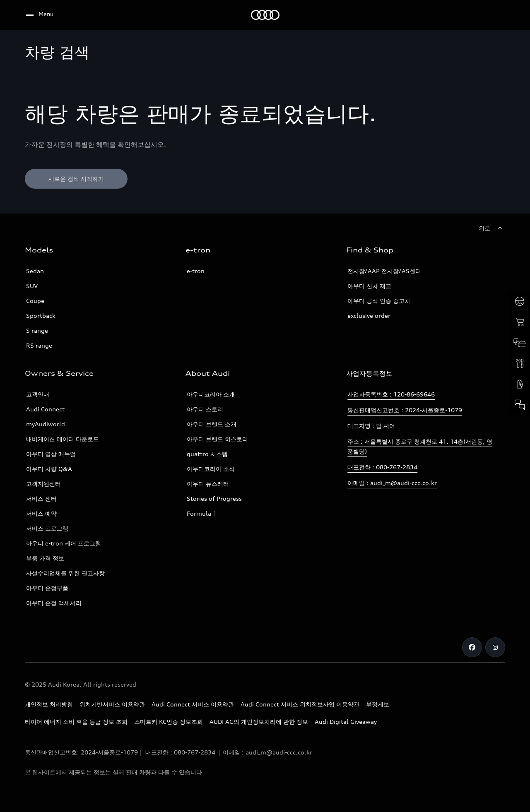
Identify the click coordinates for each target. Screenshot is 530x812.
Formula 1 (202, 513)
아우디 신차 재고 (369, 286)
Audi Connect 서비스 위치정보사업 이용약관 (300, 704)
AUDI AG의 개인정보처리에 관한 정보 (259, 722)
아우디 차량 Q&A (49, 469)
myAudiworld (46, 424)
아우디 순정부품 (47, 588)
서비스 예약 (41, 513)
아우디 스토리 (205, 409)
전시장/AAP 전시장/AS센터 (384, 271)
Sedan (35, 271)
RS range (39, 345)
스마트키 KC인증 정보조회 (169, 722)
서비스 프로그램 (47, 528)
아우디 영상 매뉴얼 (51, 454)
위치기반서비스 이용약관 (112, 704)
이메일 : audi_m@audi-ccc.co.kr (392, 483)
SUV (32, 286)
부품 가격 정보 (45, 558)
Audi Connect (45, 409)
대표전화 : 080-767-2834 (382, 467)
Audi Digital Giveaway (346, 722)
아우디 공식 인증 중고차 (379, 301)
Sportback (41, 316)
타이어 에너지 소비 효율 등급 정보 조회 (76, 722)
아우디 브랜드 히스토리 (217, 439)
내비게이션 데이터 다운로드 (63, 439)
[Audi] (265, 15)
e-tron (196, 271)
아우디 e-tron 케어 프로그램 (64, 543)
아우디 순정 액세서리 (54, 603)
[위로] (492, 228)
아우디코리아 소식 (211, 469)
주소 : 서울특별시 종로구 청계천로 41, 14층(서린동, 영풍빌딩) (420, 446)
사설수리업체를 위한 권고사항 (65, 573)
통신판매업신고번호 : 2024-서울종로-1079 (405, 410)
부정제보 (378, 704)
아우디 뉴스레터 (208, 484)
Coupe (35, 301)
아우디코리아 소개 (211, 394)
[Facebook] (472, 647)
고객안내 (38, 394)
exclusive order (369, 316)
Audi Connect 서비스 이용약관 (193, 704)
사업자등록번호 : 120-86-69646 (391, 394)
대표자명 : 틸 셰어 (371, 426)
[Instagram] (495, 647)
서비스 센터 (41, 498)
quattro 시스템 (207, 454)
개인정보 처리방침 (49, 704)
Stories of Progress (214, 498)
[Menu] (39, 14)
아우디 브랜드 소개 (212, 424)
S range (37, 330)
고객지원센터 (43, 484)
